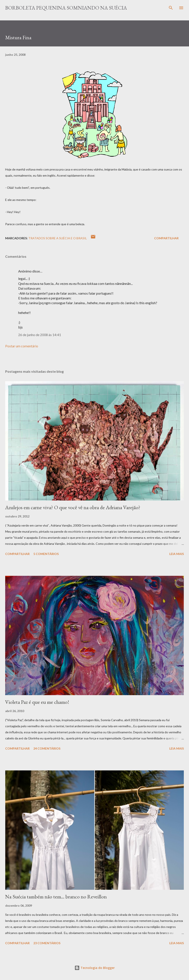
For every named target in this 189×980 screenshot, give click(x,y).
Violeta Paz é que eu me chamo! (37, 702)
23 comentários (47, 943)
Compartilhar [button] (166, 238)
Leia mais (177, 554)
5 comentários (46, 554)
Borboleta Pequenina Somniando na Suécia (66, 8)
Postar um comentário (22, 346)
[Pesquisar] (171, 8)
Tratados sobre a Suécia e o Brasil (58, 238)
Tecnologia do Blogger (95, 968)
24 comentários (47, 748)
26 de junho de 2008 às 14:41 (40, 335)
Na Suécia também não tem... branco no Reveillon (56, 897)
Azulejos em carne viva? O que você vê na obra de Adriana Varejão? (73, 507)
